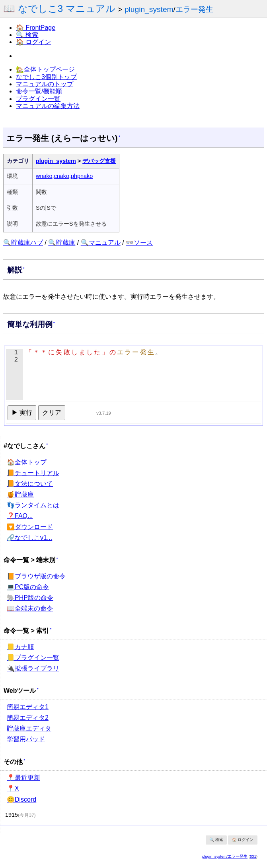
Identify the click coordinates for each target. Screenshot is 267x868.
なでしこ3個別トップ (46, 77)
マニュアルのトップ (45, 84)
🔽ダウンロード (30, 527)
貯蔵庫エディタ (29, 728)
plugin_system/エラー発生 (225, 856)
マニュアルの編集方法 (48, 106)
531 (253, 856)
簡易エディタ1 (28, 707)
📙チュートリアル (33, 473)
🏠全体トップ (27, 462)
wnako (44, 176)
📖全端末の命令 (30, 608)
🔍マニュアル (101, 243)
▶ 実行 (22, 413)
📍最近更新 (23, 778)
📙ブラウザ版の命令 (36, 576)
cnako (62, 176)
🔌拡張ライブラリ (33, 668)
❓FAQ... (20, 516)
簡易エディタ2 (28, 718)
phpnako (82, 176)
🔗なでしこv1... (29, 538)
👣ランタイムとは (33, 505)
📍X (13, 788)
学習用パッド (26, 739)
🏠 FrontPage (36, 28)
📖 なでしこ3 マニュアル (59, 9)
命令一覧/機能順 (39, 91)
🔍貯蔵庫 (62, 243)
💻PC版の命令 (28, 587)
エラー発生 (194, 9)
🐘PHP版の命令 (30, 598)
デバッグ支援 (99, 161)
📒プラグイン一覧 (33, 658)
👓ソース (139, 243)
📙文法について (30, 484)
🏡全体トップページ (45, 69)
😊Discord (21, 799)
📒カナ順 (20, 647)
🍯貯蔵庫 (20, 494)
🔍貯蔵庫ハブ (23, 243)
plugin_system (149, 9)
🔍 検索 (27, 35)
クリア (52, 413)
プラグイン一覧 (38, 99)
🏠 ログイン (33, 42)
